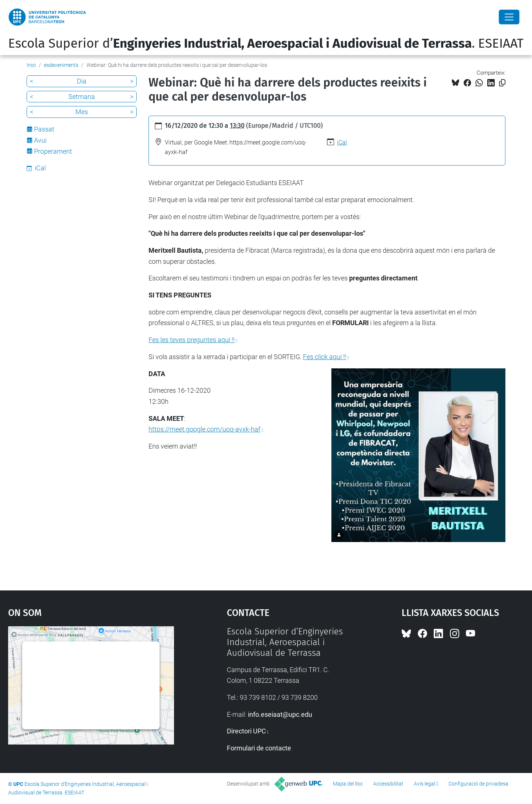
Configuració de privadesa (478, 784)
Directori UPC (246, 731)
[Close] (509, 17)
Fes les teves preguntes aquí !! (192, 340)
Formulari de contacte (259, 748)
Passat (44, 129)
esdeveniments (61, 65)
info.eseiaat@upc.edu (280, 714)
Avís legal (424, 784)
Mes (82, 112)
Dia (82, 81)
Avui (40, 140)
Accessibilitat (388, 784)
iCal (342, 142)
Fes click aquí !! (325, 357)
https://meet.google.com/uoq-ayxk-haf (204, 429)
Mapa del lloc (348, 784)
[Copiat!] (502, 83)
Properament (53, 151)
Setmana (82, 97)
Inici (31, 65)
